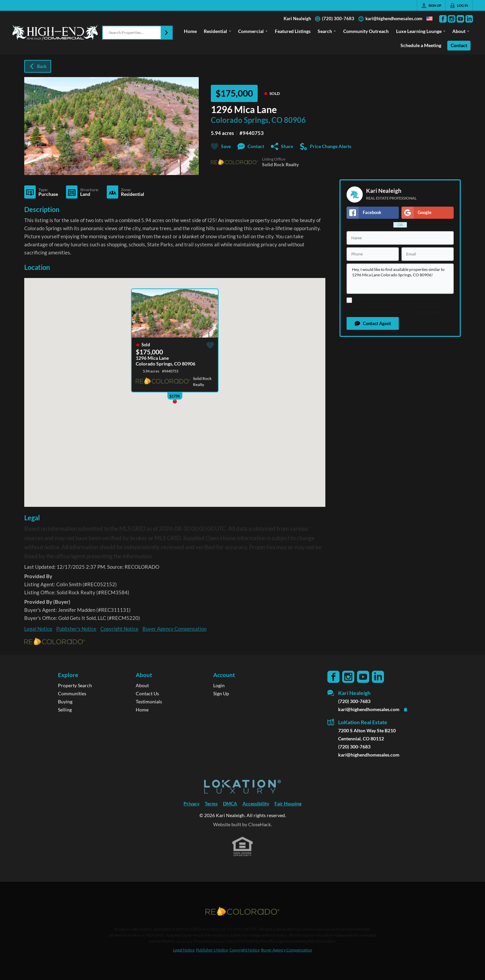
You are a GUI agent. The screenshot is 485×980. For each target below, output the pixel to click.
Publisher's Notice (76, 629)
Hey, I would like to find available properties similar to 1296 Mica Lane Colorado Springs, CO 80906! (400, 279)
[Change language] (429, 19)
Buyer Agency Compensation (174, 629)
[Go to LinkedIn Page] (469, 19)
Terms (422, 311)
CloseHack (260, 824)
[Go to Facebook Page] (443, 19)
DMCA (230, 803)
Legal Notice (38, 629)
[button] (166, 33)
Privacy (434, 311)
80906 (295, 120)
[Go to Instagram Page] (452, 19)
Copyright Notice (119, 629)
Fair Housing (288, 803)
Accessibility (256, 803)
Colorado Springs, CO (247, 120)
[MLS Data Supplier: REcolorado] (243, 911)
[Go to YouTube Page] (460, 19)
